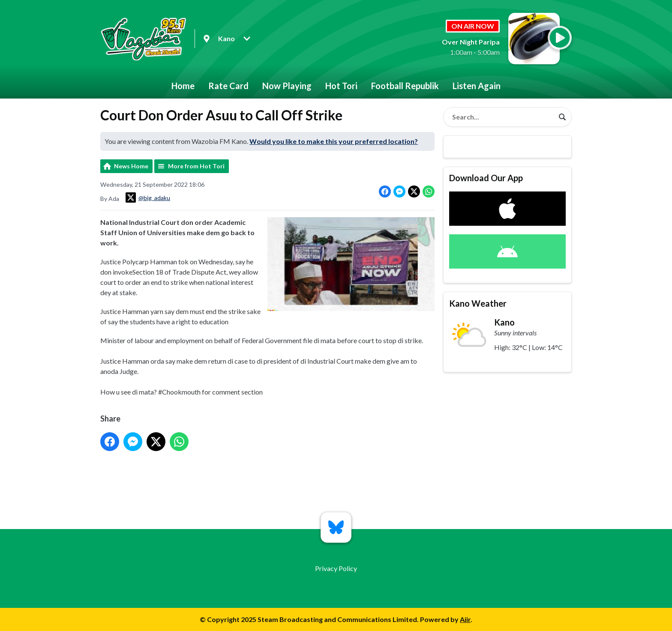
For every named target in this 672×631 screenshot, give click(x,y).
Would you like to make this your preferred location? (334, 141)
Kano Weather (478, 303)
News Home (131, 166)
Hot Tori (341, 86)
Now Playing (287, 86)
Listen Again (477, 86)
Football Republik (405, 86)
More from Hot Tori (196, 166)
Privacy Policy (336, 568)
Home (183, 86)
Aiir (465, 619)
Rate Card (228, 86)
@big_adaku (148, 197)
